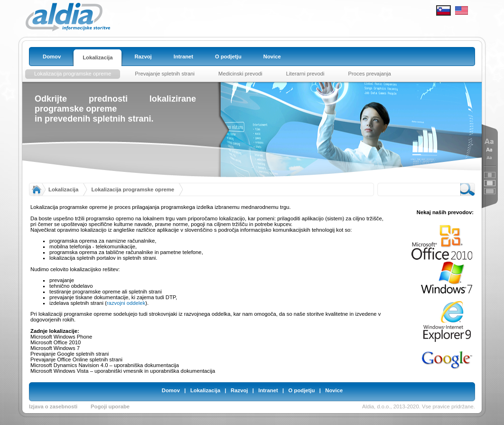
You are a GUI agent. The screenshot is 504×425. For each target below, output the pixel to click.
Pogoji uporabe (110, 406)
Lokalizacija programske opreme (133, 189)
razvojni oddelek (126, 303)
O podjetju (302, 390)
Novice (334, 390)
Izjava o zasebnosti (53, 406)
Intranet (268, 390)
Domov (171, 390)
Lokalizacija (63, 189)
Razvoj (239, 390)
